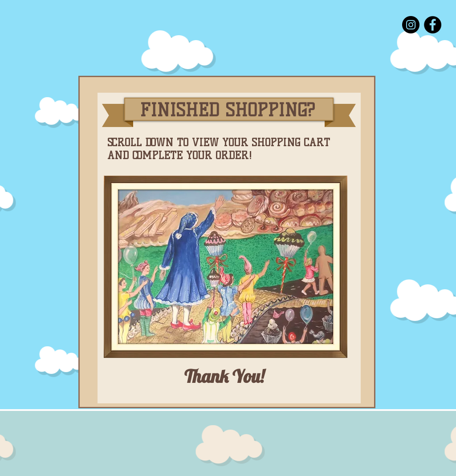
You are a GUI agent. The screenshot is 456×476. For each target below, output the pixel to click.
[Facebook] (433, 25)
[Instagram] (411, 25)
